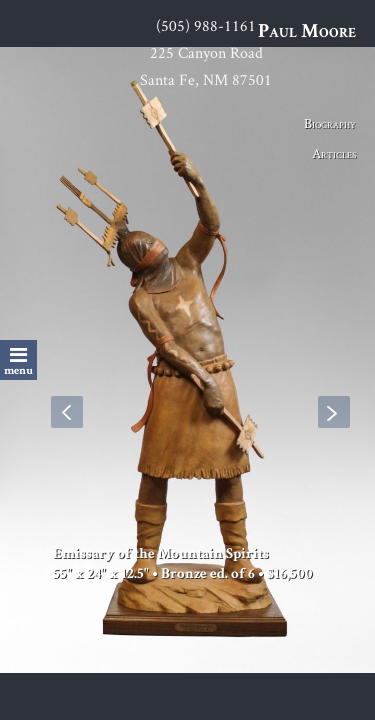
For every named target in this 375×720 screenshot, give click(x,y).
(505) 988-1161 (206, 25)
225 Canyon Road (206, 52)
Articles (334, 153)
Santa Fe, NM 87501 (206, 79)
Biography (330, 123)
